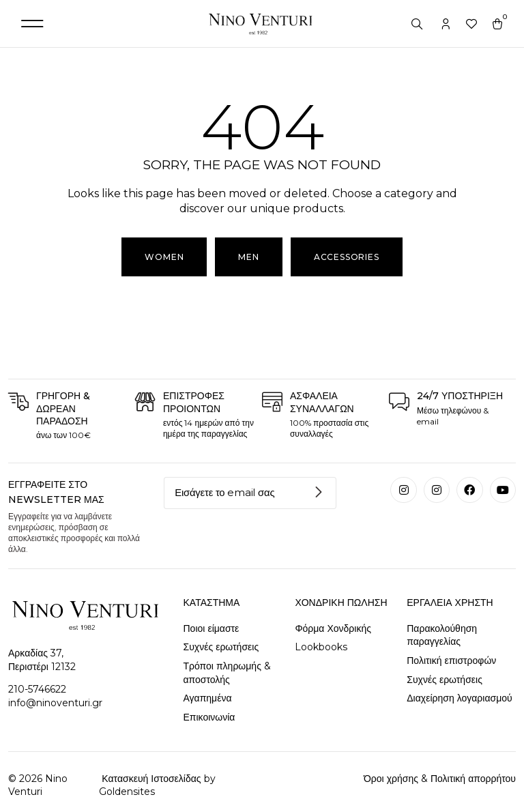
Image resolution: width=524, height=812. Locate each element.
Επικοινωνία (209, 717)
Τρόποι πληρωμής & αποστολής (227, 673)
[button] (32, 24)
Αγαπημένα (208, 698)
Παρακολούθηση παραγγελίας (442, 635)
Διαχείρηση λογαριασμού (459, 698)
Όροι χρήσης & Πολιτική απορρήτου (440, 779)
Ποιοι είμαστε (212, 628)
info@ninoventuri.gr (55, 703)
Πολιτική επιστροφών (451, 661)
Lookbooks (321, 647)
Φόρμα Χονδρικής (333, 628)
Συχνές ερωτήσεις (221, 647)
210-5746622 (37, 689)
